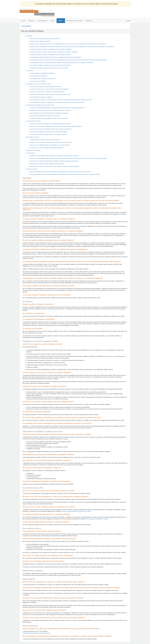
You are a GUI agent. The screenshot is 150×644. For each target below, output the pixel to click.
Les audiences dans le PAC (34, 121)
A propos (31, 21)
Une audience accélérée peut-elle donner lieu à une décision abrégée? (49, 132)
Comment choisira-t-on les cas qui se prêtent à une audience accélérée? (49, 89)
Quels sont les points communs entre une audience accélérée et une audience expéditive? (54, 52)
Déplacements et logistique (33, 150)
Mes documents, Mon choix (74, 21)
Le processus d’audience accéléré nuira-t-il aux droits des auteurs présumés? (51, 65)
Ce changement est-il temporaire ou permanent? (43, 79)
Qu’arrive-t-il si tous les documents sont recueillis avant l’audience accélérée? (51, 124)
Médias (61, 21)
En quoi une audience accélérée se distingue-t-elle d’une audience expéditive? (51, 49)
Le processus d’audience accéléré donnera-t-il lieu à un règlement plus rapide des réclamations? (56, 57)
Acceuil (23, 21)
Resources (89, 21)
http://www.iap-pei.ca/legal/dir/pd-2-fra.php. (97, 519)
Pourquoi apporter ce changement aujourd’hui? (43, 73)
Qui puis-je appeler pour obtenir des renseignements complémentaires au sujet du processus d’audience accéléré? (61, 172)
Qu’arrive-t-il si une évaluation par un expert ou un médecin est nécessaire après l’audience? (55, 156)
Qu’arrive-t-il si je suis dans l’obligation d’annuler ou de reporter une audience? (51, 129)
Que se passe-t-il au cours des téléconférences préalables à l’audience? (49, 113)
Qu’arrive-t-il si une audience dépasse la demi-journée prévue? (47, 148)
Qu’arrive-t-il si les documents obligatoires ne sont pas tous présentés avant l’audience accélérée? (56, 126)
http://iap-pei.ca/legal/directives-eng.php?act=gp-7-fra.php (76, 511)
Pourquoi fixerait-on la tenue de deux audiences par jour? (45, 140)
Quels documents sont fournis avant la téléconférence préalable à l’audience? (51, 110)
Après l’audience (31, 153)
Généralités (29, 36)
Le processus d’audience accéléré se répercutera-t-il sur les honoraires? (49, 68)
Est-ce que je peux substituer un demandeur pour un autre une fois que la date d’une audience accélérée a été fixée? (61, 100)
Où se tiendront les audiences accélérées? (41, 97)
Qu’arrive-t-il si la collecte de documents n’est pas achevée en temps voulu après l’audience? (55, 166)
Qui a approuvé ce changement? (39, 76)
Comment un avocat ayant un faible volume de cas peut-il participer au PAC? (50, 94)
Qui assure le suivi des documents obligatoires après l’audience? (47, 164)
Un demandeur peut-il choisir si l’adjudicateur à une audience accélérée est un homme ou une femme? (57, 102)
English (128, 21)
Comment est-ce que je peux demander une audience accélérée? (47, 92)
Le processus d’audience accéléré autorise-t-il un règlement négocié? (49, 134)
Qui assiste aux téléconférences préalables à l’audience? (45, 116)
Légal (53, 21)
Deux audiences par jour (33, 137)
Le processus (30, 71)
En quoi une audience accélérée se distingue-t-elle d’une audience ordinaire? (51, 55)
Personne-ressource (32, 169)
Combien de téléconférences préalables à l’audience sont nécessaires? (49, 118)
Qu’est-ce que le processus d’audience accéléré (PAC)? (45, 39)
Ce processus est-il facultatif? (38, 81)
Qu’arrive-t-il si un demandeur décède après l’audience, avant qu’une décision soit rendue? (54, 161)
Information (26, 26)
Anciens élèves (43, 21)
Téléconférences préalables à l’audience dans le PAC (40, 105)
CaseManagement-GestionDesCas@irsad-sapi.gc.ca (37, 633)
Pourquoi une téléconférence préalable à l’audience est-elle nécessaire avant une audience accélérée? (57, 108)
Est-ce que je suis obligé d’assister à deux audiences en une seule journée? (50, 145)
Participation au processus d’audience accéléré (39, 84)
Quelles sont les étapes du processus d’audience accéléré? (46, 87)
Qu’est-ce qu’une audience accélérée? (40, 41)
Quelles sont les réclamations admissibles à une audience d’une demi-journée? (51, 142)
